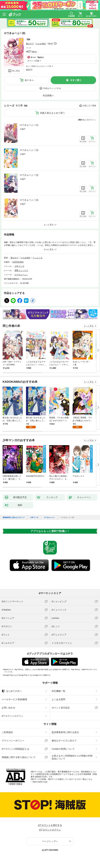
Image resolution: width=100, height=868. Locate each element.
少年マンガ (19, 266)
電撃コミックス (21, 270)
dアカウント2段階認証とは (15, 749)
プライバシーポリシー (13, 741)
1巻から (81, 120)
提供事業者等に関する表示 (65, 732)
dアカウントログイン (12, 716)
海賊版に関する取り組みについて (19, 757)
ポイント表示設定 (61, 708)
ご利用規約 (7, 732)
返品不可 (29, 69)
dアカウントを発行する (50, 825)
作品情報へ (48, 95)
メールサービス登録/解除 (14, 699)
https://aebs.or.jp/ (40, 782)
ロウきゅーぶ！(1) (29, 125)
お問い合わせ (8, 708)
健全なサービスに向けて (64, 741)
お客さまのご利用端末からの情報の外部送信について (72, 757)
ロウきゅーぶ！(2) (29, 150)
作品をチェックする (52, 88)
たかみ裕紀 (41, 44)
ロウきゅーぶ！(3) (29, 175)
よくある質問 (58, 699)
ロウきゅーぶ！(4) (29, 200)
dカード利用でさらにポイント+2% (39, 66)
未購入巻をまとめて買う (52, 113)
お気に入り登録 (89, 106)
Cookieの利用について (63, 749)
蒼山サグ (30, 44)
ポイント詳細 (33, 61)
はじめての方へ (12, 691)
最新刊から (91, 120)
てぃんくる (37, 258)
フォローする (55, 44)
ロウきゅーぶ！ (21, 275)
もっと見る (89, 326)
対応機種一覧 (58, 691)
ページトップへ (50, 841)
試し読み (16, 71)
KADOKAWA (18, 262)
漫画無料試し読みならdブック (14, 518)
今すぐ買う (76, 80)
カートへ (29, 80)
